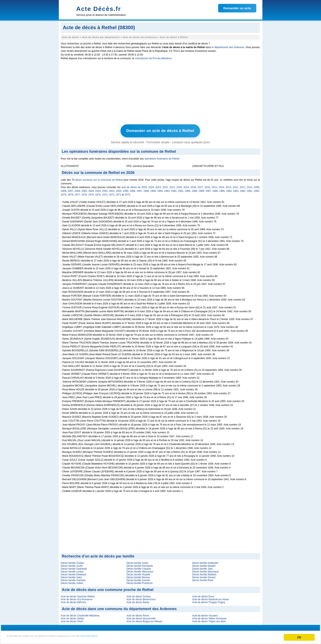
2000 (119, 190)
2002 (105, 190)
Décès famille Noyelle (138, 573)
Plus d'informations (138, 638)
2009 (256, 186)
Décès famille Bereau (138, 576)
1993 (167, 190)
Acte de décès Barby (138, 601)
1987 (208, 190)
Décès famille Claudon (139, 567)
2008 (64, 190)
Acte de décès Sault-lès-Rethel (78, 595)
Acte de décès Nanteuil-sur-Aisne (210, 598)
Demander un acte (237, 8)
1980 (257, 190)
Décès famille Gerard (204, 576)
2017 (200, 186)
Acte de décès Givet (72, 620)
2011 (242, 186)
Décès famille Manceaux (140, 570)
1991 (181, 190)
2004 (91, 190)
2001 (112, 190)
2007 (70, 190)
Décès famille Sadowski (74, 567)
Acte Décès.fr (99, 9)
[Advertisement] (160, 93)
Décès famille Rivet (203, 579)
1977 (77, 193)
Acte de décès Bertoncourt (141, 598)
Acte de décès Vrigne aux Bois (209, 620)
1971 (119, 193)
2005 (84, 190)
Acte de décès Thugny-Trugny (209, 601)
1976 (84, 193)
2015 (214, 186)
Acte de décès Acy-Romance (77, 598)
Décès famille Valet (71, 576)
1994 (160, 190)
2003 (98, 190)
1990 (188, 190)
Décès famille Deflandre (205, 562)
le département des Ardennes (228, 47)
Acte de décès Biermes (74, 601)
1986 (215, 190)
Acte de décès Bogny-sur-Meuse (144, 620)
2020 (179, 186)
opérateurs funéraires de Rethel (162, 157)
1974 (98, 193)
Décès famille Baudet (204, 564)
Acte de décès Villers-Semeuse (209, 617)
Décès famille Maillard (204, 573)
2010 (249, 186)
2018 (193, 186)
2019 (186, 186)
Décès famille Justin (72, 564)
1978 (70, 193)
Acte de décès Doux (203, 595)
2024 (151, 186)
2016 (207, 186)
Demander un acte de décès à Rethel (160, 130)
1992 (174, 190)
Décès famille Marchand (205, 570)
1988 (201, 190)
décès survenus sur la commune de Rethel (99, 178)
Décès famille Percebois (140, 564)
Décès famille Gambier (73, 579)
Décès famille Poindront (140, 582)
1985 (222, 190)
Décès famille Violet (137, 562)
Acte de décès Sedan (73, 617)
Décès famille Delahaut (74, 573)
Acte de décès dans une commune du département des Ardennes (119, 607)
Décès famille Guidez (72, 562)
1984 (229, 190)
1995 (153, 190)
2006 (77, 190)
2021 (172, 186)
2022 (165, 186)
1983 (236, 190)
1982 (243, 190)
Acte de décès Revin (138, 614)
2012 (235, 186)
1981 (250, 190)
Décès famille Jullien (72, 582)
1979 (64, 193)
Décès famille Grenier (138, 579)
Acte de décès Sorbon (139, 595)
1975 (91, 193)
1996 (146, 190)
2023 (158, 186)
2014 (221, 186)
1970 (127, 193)
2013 (228, 186)
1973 (105, 193)
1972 (112, 193)
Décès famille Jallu (202, 567)
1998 (133, 190)
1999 (126, 190)
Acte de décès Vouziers (205, 614)
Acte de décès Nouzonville (141, 617)
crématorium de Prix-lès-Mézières (153, 58)
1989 (194, 190)
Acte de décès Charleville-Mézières (80, 614)
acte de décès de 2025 (134, 186)
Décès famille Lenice (72, 570)
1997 (139, 190)
